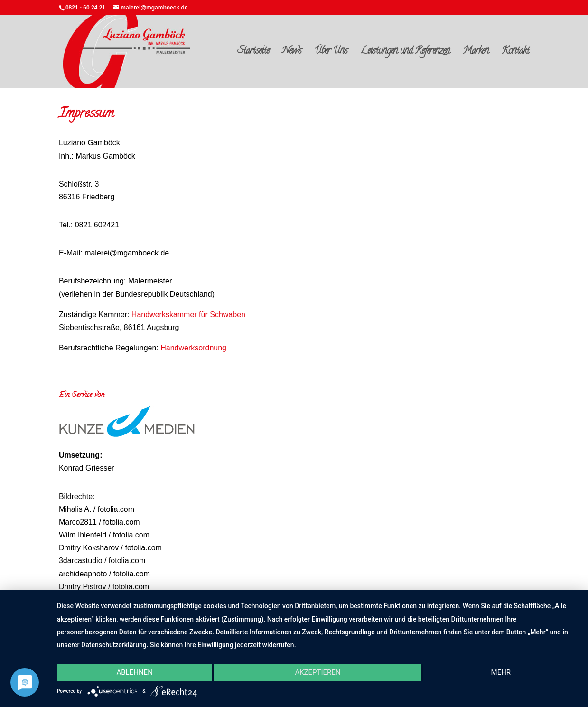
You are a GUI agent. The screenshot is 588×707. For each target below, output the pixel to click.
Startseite (253, 53)
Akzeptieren (317, 672)
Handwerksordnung (193, 348)
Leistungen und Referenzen (405, 53)
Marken (476, 53)
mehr (501, 672)
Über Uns (331, 53)
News (292, 53)
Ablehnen (134, 672)
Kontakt (515, 53)
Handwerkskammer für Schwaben (188, 315)
